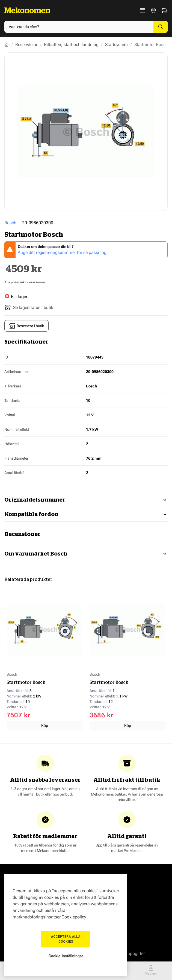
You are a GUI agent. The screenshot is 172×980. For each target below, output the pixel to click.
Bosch (10, 223)
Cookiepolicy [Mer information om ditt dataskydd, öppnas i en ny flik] (74, 917)
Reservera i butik (26, 326)
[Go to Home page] (27, 10)
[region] (66, 925)
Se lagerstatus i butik (29, 308)
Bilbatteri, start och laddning (71, 45)
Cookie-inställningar (66, 956)
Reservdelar (26, 45)
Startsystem (116, 45)
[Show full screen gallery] (86, 132)
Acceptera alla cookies (66, 939)
